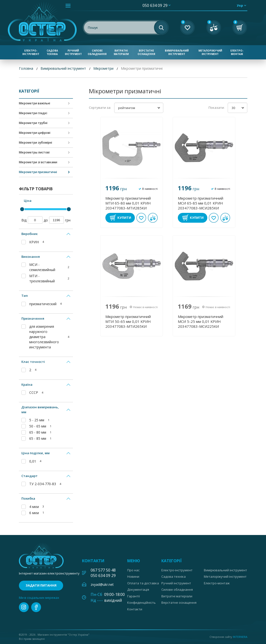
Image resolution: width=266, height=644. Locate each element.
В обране (141, 218)
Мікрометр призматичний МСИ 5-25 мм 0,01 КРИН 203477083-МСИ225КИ (201, 321)
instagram (24, 607)
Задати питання (41, 585)
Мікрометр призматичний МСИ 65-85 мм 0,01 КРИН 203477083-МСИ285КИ (201, 203)
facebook (36, 607)
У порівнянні (153, 218)
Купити (124, 218)
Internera (240, 637)
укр (240, 5)
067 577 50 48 (103, 570)
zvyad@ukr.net (102, 584)
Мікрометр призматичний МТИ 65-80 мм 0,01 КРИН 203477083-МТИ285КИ (128, 203)
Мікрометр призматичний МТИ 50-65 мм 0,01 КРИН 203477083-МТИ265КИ (128, 321)
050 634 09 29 (155, 5)
